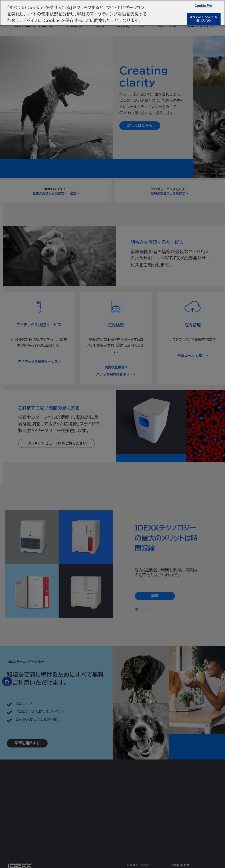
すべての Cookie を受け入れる (204, 19)
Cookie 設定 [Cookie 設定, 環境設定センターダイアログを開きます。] (204, 6)
